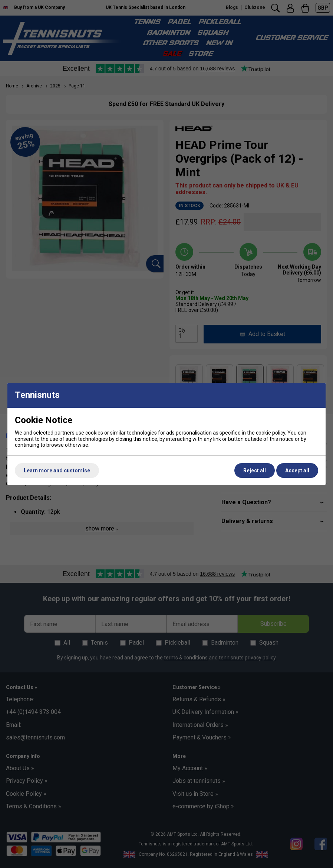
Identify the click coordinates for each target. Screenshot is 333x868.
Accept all (297, 470)
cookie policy (271, 433)
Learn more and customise (57, 470)
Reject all (255, 470)
